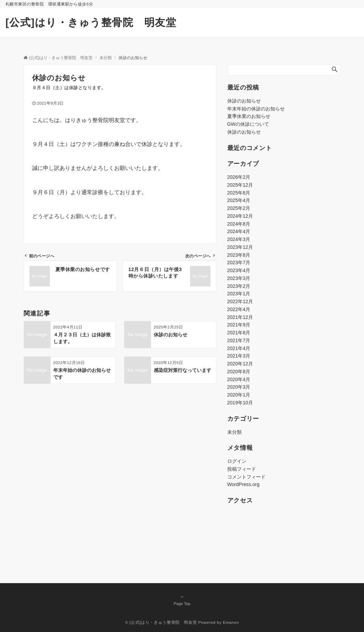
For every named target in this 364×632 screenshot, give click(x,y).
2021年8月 (239, 333)
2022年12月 (240, 301)
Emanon (231, 622)
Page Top (182, 600)
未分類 (234, 432)
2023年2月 (239, 286)
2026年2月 (239, 177)
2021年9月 (239, 325)
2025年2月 (239, 208)
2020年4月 (239, 379)
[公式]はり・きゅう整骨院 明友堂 (91, 22)
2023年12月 (240, 247)
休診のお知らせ (244, 101)
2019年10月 (240, 403)
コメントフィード (246, 477)
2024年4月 (239, 231)
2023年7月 (239, 263)
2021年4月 (239, 348)
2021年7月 (239, 340)
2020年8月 (239, 372)
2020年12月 (240, 364)
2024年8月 (239, 224)
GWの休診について (248, 124)
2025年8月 (239, 193)
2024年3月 (239, 239)
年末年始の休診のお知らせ (256, 109)
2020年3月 (239, 387)
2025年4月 (239, 200)
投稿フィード (242, 469)
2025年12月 (240, 185)
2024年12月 (240, 216)
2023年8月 (239, 255)
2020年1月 (239, 395)
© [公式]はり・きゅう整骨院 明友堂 (161, 622)
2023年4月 (239, 270)
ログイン (237, 461)
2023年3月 (239, 278)
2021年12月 (240, 317)
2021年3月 (239, 356)
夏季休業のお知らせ (249, 116)
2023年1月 (239, 294)
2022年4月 (239, 309)
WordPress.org (244, 484)
